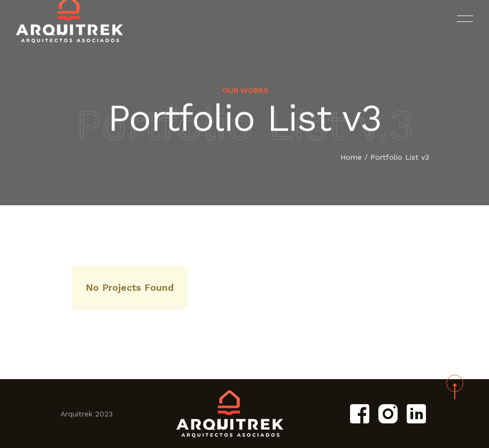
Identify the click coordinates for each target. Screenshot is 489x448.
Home (351, 158)
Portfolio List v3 (400, 158)
